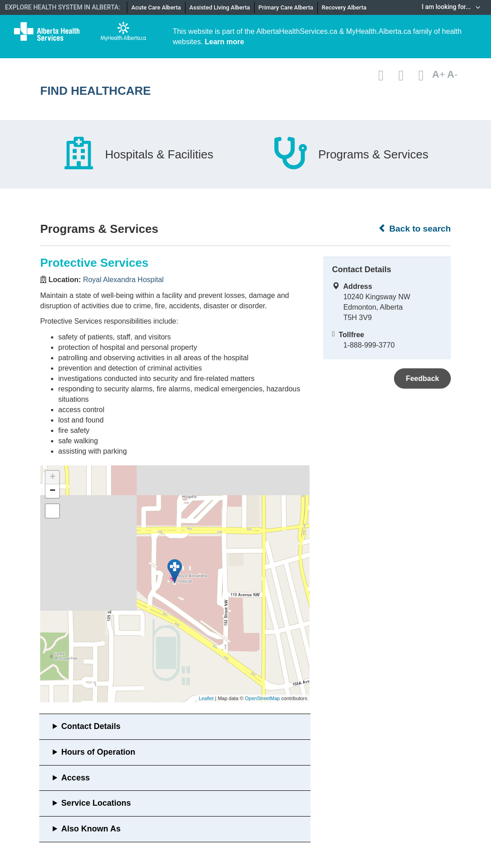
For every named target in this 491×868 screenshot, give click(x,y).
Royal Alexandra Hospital (123, 280)
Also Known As (91, 829)
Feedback (422, 378)
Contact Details (91, 726)
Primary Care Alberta (286, 7)
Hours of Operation (98, 752)
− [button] (53, 491)
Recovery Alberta (344, 7)
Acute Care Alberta (156, 7)
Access (76, 778)
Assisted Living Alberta (220, 7)
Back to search (415, 228)
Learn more (225, 42)
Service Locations (96, 803)
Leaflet (206, 698)
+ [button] (53, 478)
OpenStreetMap (262, 698)
